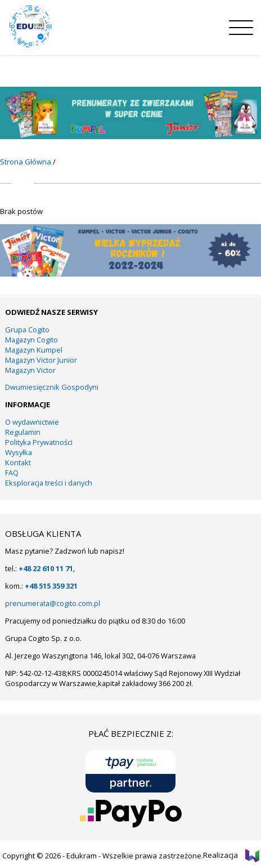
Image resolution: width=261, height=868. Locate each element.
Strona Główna (26, 162)
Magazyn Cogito (31, 340)
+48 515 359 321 (51, 586)
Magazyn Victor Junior (41, 360)
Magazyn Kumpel (34, 350)
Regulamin (23, 432)
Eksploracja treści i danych (49, 483)
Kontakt (18, 462)
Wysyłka (19, 452)
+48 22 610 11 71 (46, 568)
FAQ (12, 473)
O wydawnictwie (32, 422)
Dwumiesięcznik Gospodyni (52, 387)
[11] (130, 136)
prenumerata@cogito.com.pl (53, 603)
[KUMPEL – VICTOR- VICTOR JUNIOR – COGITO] (130, 274)
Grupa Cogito (27, 330)
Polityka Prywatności (39, 442)
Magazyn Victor (30, 370)
